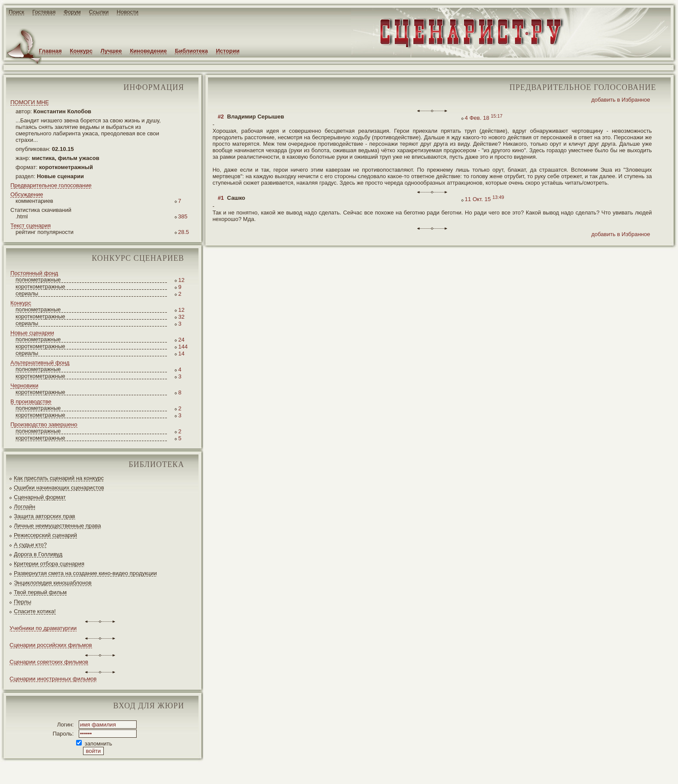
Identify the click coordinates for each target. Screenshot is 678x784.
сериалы (27, 293)
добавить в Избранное (620, 100)
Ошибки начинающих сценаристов (59, 488)
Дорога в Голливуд (38, 554)
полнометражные (38, 280)
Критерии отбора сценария (49, 564)
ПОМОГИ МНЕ (30, 102)
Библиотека (191, 51)
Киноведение (148, 51)
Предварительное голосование (51, 185)
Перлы (22, 602)
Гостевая (44, 12)
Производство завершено (44, 424)
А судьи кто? (30, 545)
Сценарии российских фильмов (51, 645)
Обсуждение (27, 194)
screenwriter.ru (144, 770)
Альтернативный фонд (40, 363)
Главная (50, 51)
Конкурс (81, 51)
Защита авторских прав (45, 516)
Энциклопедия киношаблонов (53, 583)
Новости (128, 12)
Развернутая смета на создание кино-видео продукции (85, 573)
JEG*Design (204, 770)
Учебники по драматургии (43, 628)
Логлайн (24, 507)
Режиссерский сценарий (45, 535)
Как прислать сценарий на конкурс (59, 478)
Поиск (16, 12)
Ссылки (99, 12)
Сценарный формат (40, 497)
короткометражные (40, 286)
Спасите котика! (35, 611)
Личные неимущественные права (57, 526)
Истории (228, 51)
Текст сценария (30, 226)
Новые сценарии (32, 333)
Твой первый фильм (40, 592)
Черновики (24, 386)
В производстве (31, 402)
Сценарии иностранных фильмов (53, 679)
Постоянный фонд (34, 273)
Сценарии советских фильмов (49, 662)
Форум (72, 12)
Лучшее (111, 51)
